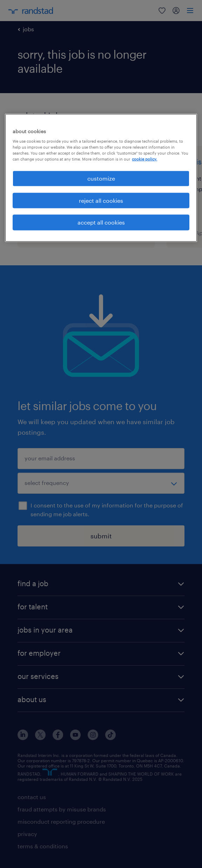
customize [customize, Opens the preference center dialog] (101, 178)
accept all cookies (101, 222)
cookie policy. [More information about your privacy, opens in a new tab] (144, 159)
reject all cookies (101, 200)
